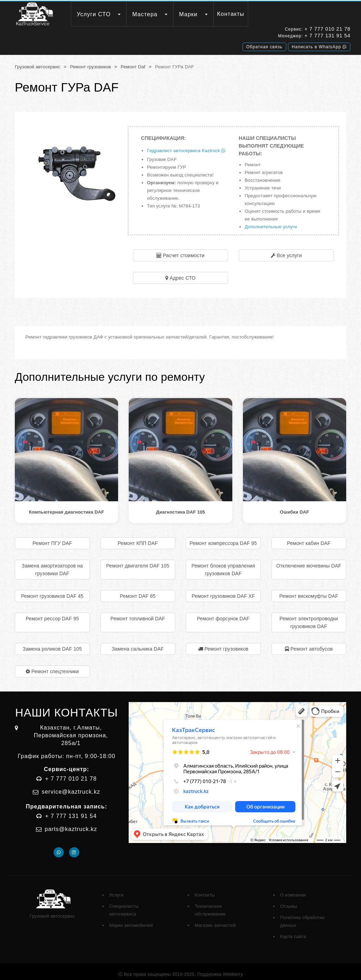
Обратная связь (264, 45)
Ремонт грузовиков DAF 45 (52, 591)
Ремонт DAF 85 (138, 591)
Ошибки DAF (295, 507)
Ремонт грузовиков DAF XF (223, 591)
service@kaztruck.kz (71, 786)
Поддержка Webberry (220, 969)
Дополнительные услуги (271, 221)
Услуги (117, 890)
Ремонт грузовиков (91, 61)
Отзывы (289, 901)
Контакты (231, 14)
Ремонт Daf (133, 61)
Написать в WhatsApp (319, 45)
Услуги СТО (94, 14)
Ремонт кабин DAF (309, 538)
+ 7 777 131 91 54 (328, 37)
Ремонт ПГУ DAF (52, 538)
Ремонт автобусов (312, 644)
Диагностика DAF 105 (181, 507)
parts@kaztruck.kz (71, 824)
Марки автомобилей (131, 920)
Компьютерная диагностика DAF (67, 507)
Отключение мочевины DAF (309, 560)
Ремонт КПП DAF (138, 538)
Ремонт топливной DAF (138, 613)
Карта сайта (293, 931)
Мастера (145, 14)
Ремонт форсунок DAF (223, 613)
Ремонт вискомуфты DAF (309, 591)
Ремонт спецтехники (55, 666)
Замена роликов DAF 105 (52, 644)
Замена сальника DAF (138, 644)
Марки (188, 14)
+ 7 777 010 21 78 (328, 30)
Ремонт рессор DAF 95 (52, 613)
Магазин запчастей (215, 920)
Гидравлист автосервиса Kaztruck (186, 145)
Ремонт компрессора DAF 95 (223, 538)
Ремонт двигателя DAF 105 (138, 560)
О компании (293, 890)
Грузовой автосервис (38, 61)
